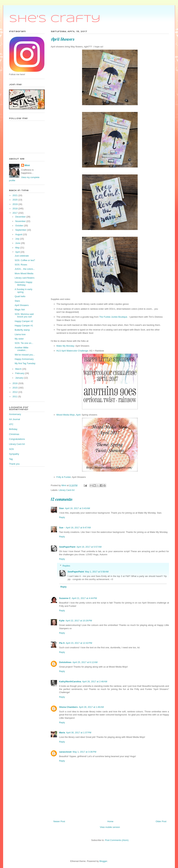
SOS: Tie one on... (24, 343)
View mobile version (110, 827)
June (18, 243)
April (18, 252)
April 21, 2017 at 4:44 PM (84, 598)
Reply (62, 517)
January (20, 378)
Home (110, 821)
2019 (15, 204)
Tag (11, 459)
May (18, 248)
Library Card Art (67, 490)
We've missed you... (25, 355)
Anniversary (15, 414)
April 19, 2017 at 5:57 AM (89, 547)
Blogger (103, 861)
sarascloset (65, 752)
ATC (11, 424)
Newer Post (59, 821)
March (19, 369)
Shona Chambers (68, 707)
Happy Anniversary (24, 359)
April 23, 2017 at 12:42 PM (79, 643)
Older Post (161, 821)
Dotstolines (65, 662)
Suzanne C (65, 598)
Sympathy (14, 454)
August (19, 234)
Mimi (27, 165)
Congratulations (17, 439)
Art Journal (15, 419)
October (20, 226)
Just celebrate (22, 256)
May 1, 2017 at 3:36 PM (84, 752)
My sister (19, 339)
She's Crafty (55, 19)
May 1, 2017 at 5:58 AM (97, 572)
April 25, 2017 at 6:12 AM (85, 662)
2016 (15, 383)
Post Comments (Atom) (117, 840)
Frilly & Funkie (64, 477)
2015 (15, 388)
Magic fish (20, 310)
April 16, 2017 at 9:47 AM (78, 528)
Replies (66, 566)
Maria (62, 733)
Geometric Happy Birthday (23, 284)
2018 (15, 209)
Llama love (20, 334)
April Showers (22, 305)
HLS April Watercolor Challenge (72, 351)
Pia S (62, 643)
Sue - (62, 528)
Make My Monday (65, 346)
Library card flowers (24, 278)
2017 (15, 213)
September (21, 230)
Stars (17, 301)
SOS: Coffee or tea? (25, 260)
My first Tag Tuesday (25, 363)
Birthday (13, 429)
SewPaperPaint (67, 547)
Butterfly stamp (22, 330)
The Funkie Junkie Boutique (113, 317)
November (21, 221)
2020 (15, 200)
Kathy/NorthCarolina (70, 682)
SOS (11, 449)
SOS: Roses (21, 265)
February (20, 373)
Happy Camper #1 (24, 326)
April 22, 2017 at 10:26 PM (79, 621)
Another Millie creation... (21, 349)
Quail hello (20, 296)
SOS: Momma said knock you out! (24, 315)
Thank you (14, 464)
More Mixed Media (24, 273)
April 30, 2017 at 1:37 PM (79, 733)
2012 (15, 392)
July (18, 239)
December (21, 217)
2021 (15, 195)
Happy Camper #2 (24, 321)
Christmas (14, 434)
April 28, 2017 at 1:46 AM (91, 707)
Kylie (62, 621)
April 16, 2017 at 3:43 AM (77, 508)
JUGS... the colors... (25, 269)
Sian (61, 508)
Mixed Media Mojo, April (68, 415)
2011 (15, 397)
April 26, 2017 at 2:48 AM (95, 682)
